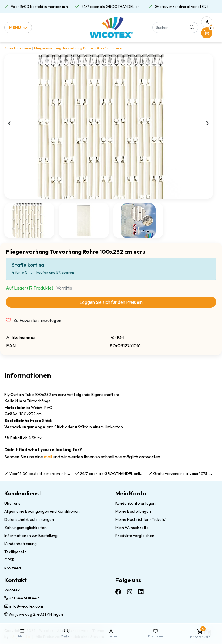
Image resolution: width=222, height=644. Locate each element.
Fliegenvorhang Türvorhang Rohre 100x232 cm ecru (79, 48)
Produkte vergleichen (135, 536)
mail (48, 457)
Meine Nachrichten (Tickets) (141, 519)
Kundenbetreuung (21, 544)
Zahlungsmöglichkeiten (25, 528)
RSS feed (13, 568)
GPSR (9, 560)
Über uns (12, 503)
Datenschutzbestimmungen (29, 519)
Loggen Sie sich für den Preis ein (111, 302)
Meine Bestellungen (133, 511)
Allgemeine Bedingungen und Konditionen (42, 511)
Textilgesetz (15, 552)
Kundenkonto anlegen (135, 503)
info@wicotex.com (24, 606)
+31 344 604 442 (22, 598)
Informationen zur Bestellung (31, 536)
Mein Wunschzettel (132, 528)
